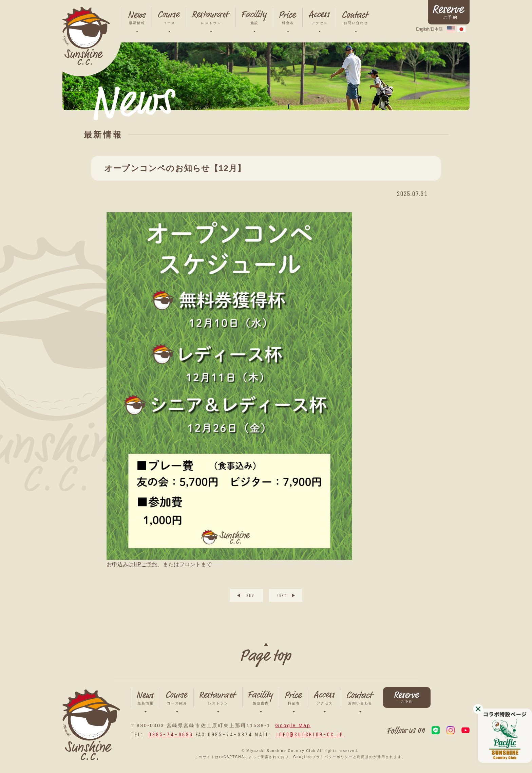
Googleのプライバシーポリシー (323, 757)
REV (250, 595)
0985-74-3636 (171, 734)
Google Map (293, 725)
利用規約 (365, 757)
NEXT (282, 595)
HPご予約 (146, 564)
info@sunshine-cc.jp (310, 734)
